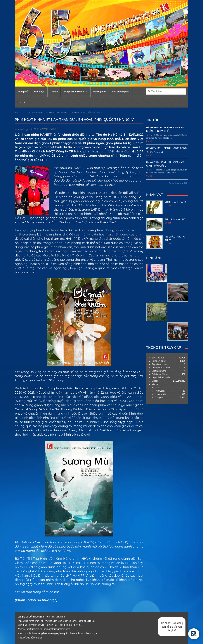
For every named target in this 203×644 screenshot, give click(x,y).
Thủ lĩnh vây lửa (175, 219)
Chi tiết (149, 141)
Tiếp (186, 183)
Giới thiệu (39, 92)
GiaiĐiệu (38, 638)
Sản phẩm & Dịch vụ (76, 92)
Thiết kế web (24, 638)
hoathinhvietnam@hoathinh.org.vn (42, 634)
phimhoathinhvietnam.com (57, 629)
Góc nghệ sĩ (100, 92)
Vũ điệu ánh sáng (175, 202)
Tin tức (54, 92)
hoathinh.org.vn (34, 629)
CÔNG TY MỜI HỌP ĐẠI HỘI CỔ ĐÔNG (166, 148)
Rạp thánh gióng (121, 92)
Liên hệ (22, 102)
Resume (179, 183)
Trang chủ (23, 92)
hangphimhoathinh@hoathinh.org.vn (79, 633)
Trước (172, 183)
